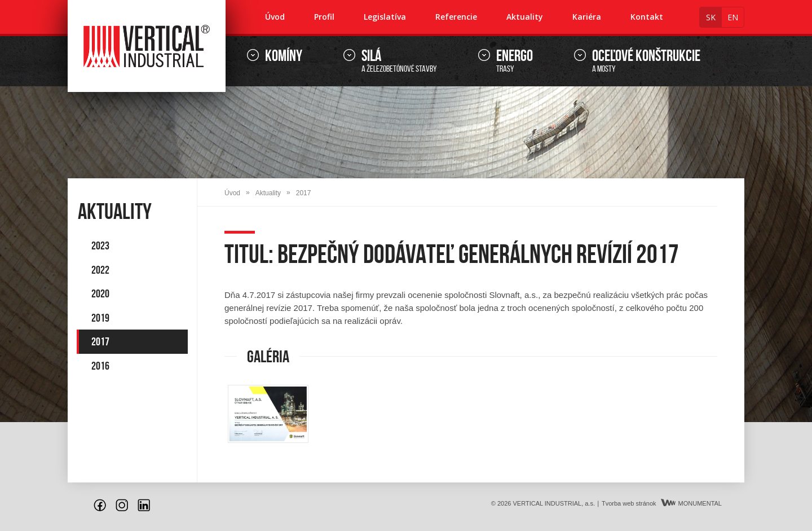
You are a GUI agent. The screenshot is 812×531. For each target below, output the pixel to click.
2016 (100, 366)
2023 (100, 245)
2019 (100, 318)
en (733, 17)
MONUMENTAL (691, 503)
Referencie (456, 17)
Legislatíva (385, 17)
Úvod (275, 17)
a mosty (646, 61)
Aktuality (525, 17)
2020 (100, 293)
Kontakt (647, 17)
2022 (100, 270)
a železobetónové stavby (399, 61)
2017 (100, 341)
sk (711, 17)
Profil (324, 17)
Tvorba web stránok (629, 503)
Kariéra (587, 17)
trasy (515, 61)
